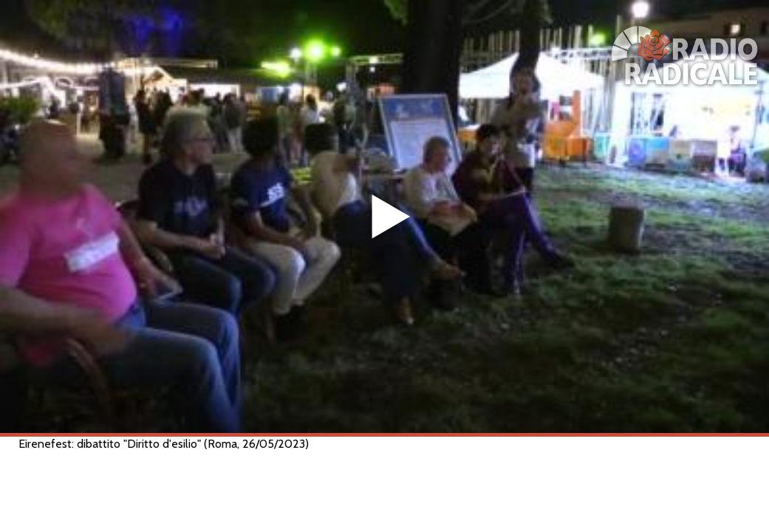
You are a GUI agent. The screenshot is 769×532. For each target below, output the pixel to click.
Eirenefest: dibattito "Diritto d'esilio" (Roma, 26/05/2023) (164, 444)
